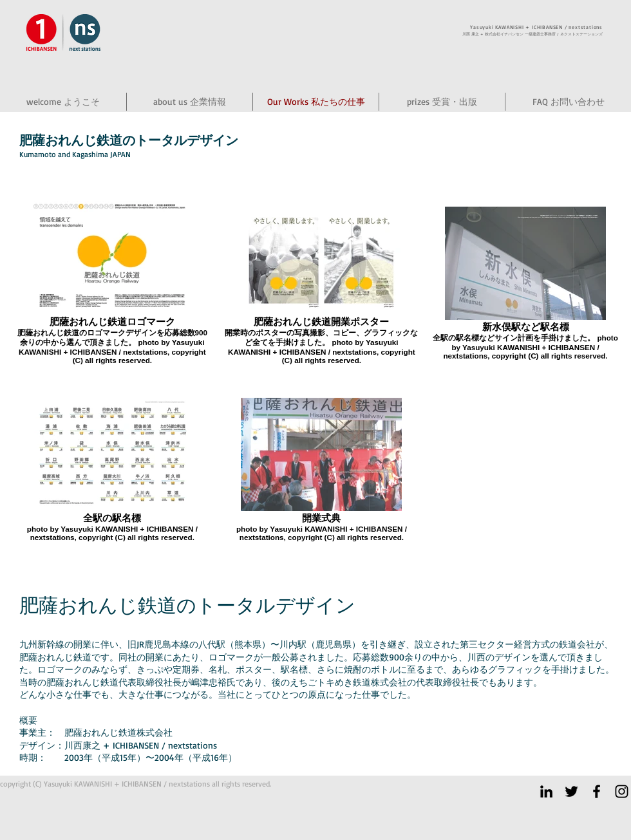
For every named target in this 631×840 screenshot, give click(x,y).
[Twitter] (571, 791)
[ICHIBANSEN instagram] (622, 791)
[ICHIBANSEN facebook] (597, 791)
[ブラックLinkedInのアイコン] (546, 791)
